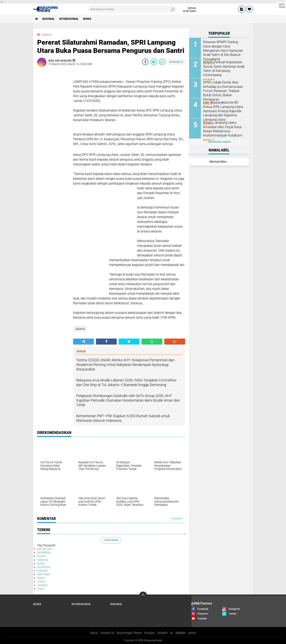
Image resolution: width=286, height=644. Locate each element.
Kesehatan (44, 567)
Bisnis (87, 19)
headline (42, 585)
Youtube (149, 633)
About (94, 633)
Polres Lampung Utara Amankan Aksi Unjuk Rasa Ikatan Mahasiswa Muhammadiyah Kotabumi (222, 129)
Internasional (69, 19)
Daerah (42, 556)
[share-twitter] (154, 62)
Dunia (41, 589)
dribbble (180, 633)
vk (171, 633)
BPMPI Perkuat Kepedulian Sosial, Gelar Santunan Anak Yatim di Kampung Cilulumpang (223, 68)
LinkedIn (162, 633)
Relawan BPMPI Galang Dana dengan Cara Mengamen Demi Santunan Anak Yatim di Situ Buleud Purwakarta (224, 48)
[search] (132, 9)
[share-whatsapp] (162, 62)
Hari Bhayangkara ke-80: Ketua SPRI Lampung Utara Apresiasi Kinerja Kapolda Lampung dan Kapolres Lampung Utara (222, 111)
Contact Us (107, 633)
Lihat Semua (111, 540)
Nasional (48, 19)
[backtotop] (143, 596)
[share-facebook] (145, 62)
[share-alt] (84, 342)
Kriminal (42, 571)
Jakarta (47, 35)
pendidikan (44, 552)
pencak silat (45, 549)
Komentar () (176, 62)
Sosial (41, 563)
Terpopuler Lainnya (219, 142)
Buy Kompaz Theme (129, 633)
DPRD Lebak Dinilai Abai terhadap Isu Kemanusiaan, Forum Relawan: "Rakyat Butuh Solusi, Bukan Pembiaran (222, 90)
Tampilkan (177, 519)
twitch (192, 633)
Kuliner (41, 582)
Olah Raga (44, 574)
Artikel (41, 578)
